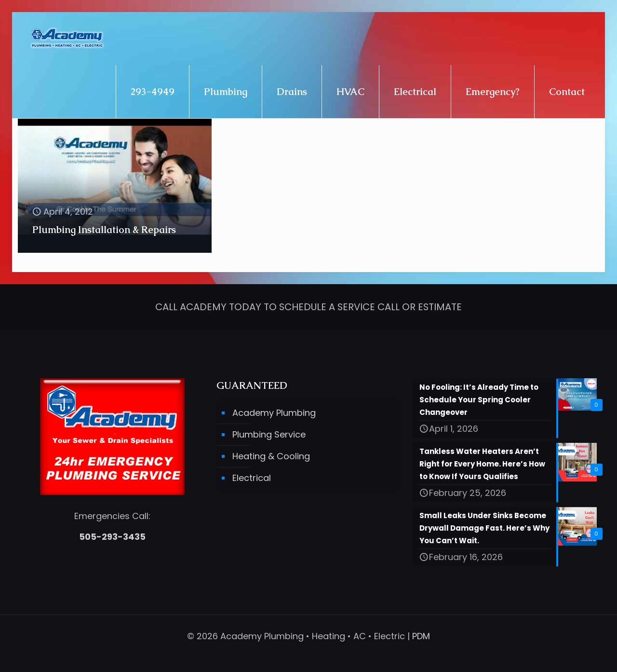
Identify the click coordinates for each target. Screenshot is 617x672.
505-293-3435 (112, 537)
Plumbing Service (269, 435)
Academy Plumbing (274, 413)
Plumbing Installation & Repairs (104, 230)
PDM (421, 636)
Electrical (252, 478)
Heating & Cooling (271, 457)
